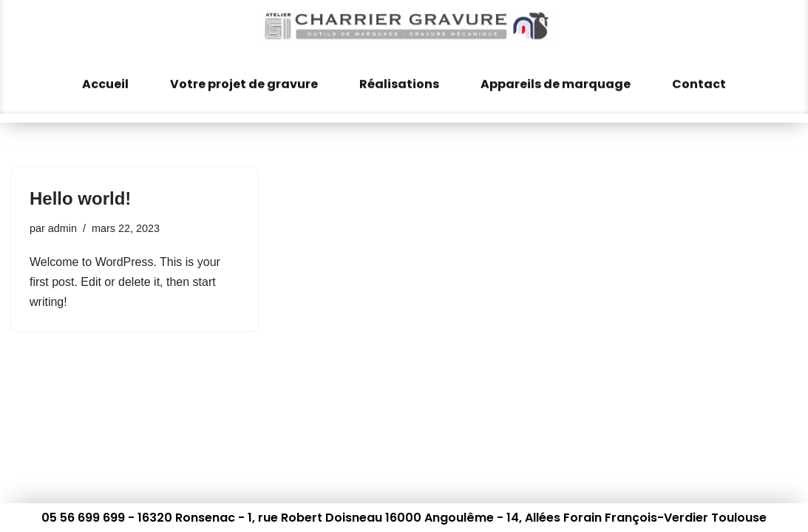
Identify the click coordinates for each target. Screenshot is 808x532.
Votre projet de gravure (244, 77)
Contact (699, 77)
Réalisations (399, 77)
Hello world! (80, 198)
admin (62, 228)
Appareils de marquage (556, 77)
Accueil (105, 77)
